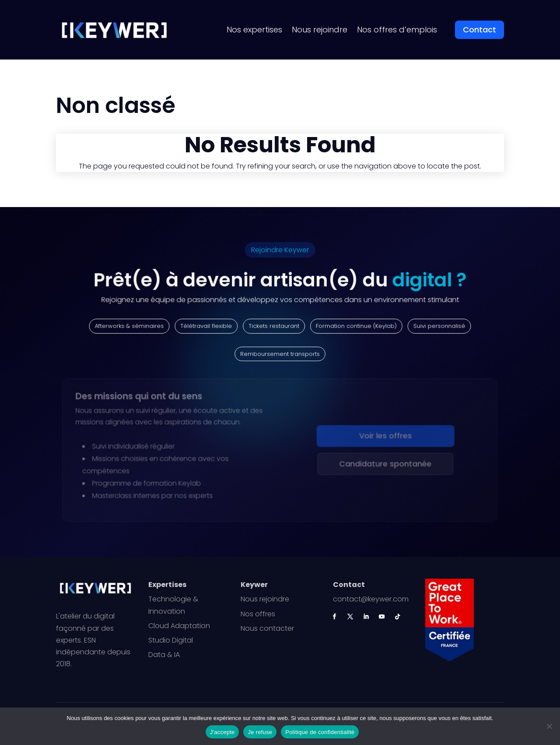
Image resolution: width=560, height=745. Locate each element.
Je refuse (260, 732)
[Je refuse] (549, 726)
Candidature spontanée (383, 464)
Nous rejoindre (320, 30)
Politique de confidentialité (320, 732)
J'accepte (222, 732)
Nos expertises (254, 30)
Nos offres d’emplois (397, 30)
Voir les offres (383, 437)
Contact (479, 30)
